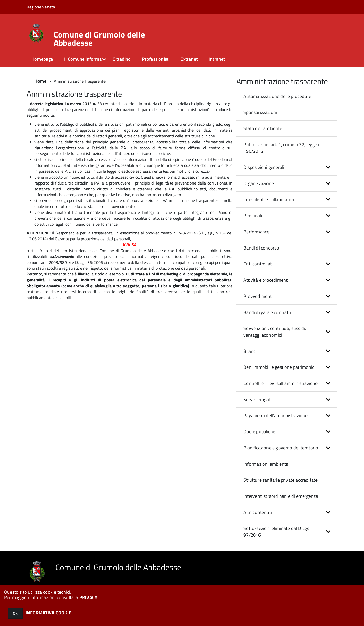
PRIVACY (88, 597)
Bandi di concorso (261, 248)
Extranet (189, 59)
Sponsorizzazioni (260, 112)
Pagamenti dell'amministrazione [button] (275, 415)
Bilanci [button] (250, 351)
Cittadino (122, 59)
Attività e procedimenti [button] (266, 280)
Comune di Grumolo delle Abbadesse (99, 39)
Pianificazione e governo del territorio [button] (281, 448)
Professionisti (156, 59)
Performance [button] (256, 232)
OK (15, 613)
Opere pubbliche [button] (259, 432)
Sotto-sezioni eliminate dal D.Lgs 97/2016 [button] (276, 532)
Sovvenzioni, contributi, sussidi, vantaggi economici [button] (275, 332)
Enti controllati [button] (258, 264)
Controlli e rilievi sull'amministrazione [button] (280, 383)
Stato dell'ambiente (263, 128)
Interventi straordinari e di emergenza (281, 496)
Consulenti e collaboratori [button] (269, 200)
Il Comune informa (83, 59)
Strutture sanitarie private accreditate (280, 480)
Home (40, 81)
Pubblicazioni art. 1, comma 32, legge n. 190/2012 (282, 148)
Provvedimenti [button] (258, 296)
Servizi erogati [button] (257, 399)
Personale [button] (253, 215)
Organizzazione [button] (259, 183)
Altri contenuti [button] (258, 512)
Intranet (217, 59)
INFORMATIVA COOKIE (49, 613)
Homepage (42, 59)
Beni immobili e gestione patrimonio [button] (279, 367)
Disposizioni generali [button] (264, 167)
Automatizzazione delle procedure (277, 96)
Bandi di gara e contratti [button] (267, 312)
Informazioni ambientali (267, 464)
